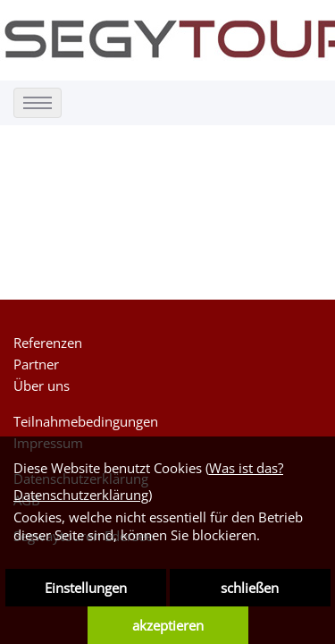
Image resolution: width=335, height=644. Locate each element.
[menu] (38, 103)
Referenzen (48, 343)
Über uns (42, 386)
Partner (36, 364)
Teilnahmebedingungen (86, 421)
